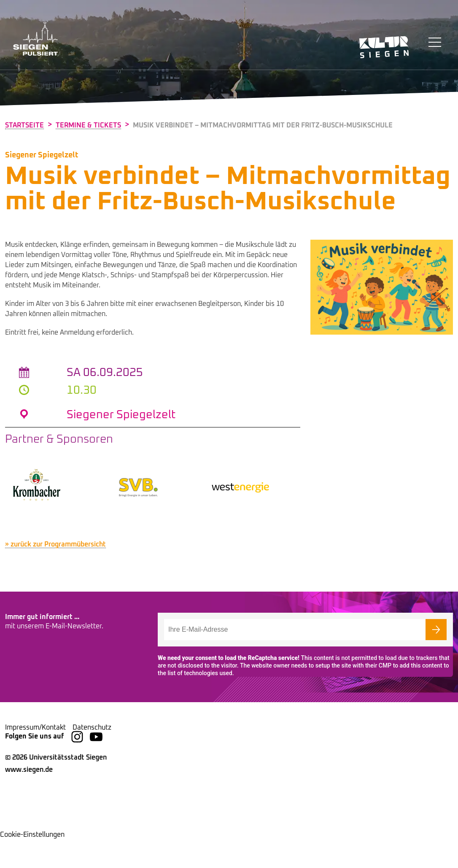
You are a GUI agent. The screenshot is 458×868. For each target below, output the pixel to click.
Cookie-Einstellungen (32, 863)
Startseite (24, 125)
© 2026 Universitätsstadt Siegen (56, 786)
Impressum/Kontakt (35, 756)
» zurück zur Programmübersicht (55, 573)
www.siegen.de (29, 798)
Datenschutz (92, 756)
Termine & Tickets (88, 125)
